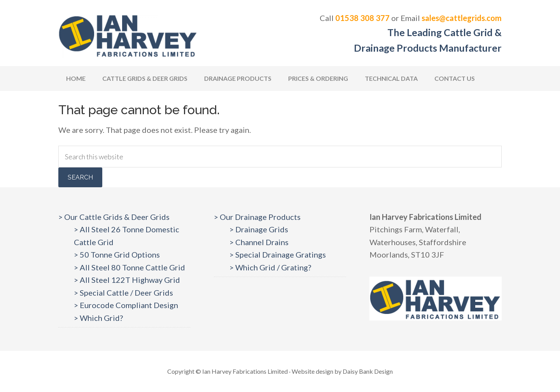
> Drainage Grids (259, 229)
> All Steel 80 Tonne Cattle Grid (129, 267)
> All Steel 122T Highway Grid (127, 280)
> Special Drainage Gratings (278, 254)
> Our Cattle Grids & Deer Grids (114, 217)
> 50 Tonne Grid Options (117, 254)
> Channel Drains (259, 242)
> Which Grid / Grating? (270, 267)
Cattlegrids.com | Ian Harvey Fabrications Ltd (128, 35)
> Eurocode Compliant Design (126, 305)
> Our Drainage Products (257, 217)
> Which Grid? (98, 318)
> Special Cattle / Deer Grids (123, 293)
